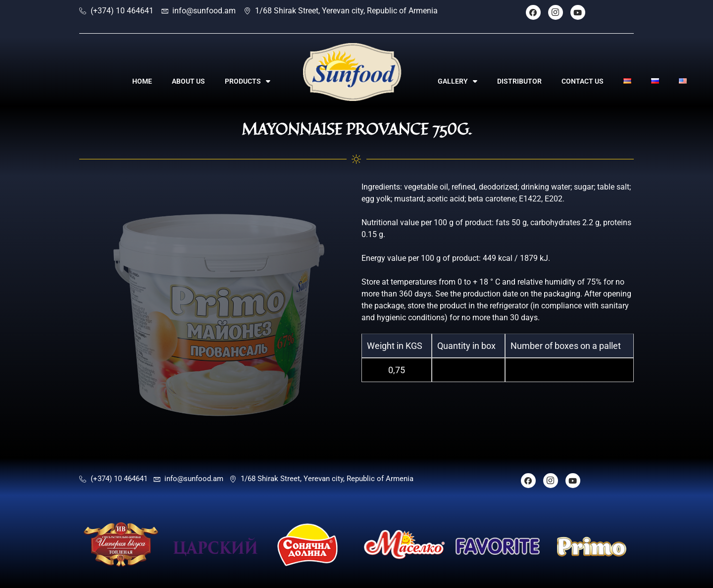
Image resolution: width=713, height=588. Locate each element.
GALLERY (458, 81)
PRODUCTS (248, 81)
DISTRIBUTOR (519, 81)
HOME (142, 81)
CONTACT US (583, 81)
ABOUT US (188, 81)
